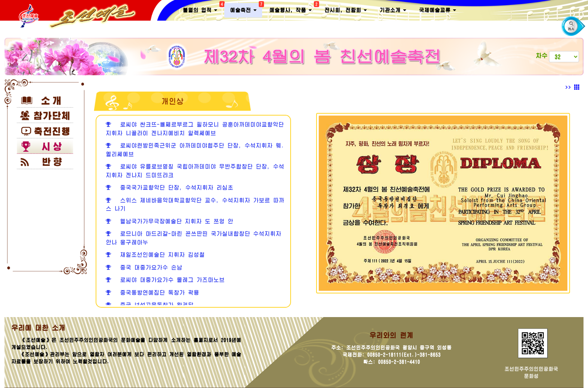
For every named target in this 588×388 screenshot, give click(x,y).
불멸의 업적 (203, 9)
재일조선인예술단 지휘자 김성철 (155, 255)
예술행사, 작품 (293, 9)
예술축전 (246, 9)
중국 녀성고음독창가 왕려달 (150, 305)
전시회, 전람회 (346, 10)
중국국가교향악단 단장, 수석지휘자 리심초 (169, 187)
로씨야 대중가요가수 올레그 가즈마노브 (165, 280)
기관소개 (393, 10)
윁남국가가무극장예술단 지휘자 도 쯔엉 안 (169, 221)
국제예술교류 (437, 10)
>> (572, 87)
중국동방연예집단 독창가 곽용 (152, 293)
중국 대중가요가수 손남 (144, 267)
